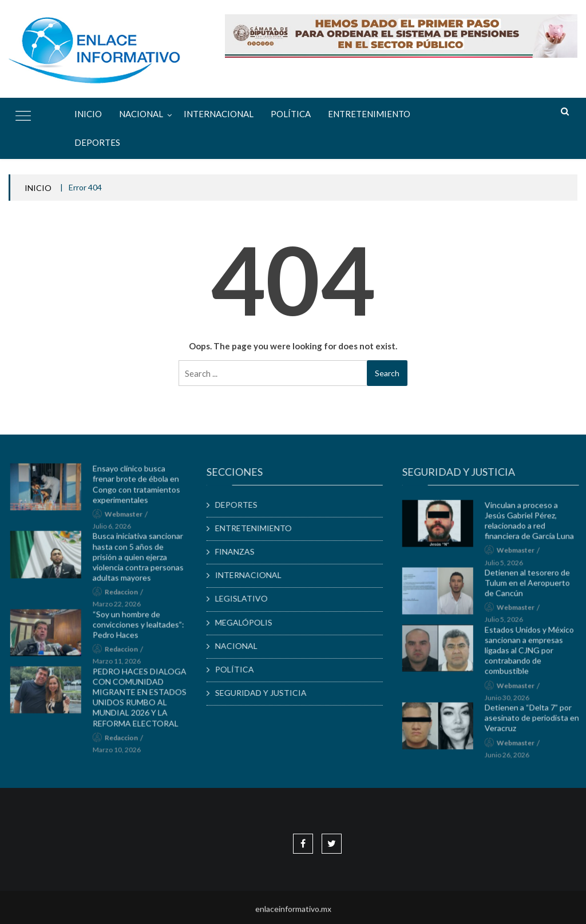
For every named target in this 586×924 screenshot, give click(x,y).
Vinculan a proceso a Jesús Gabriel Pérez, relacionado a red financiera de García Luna (534, 524)
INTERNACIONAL (219, 114)
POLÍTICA (291, 114)
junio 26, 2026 (512, 758)
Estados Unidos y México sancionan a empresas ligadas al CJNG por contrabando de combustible (534, 654)
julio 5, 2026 (509, 566)
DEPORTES (97, 142)
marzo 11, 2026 (121, 665)
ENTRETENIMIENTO (369, 114)
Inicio (88, 114)
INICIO (38, 188)
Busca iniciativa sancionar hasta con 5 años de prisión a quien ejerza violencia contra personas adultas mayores (143, 561)
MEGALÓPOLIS (249, 622)
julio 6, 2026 (116, 530)
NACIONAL (141, 114)
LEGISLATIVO (247, 598)
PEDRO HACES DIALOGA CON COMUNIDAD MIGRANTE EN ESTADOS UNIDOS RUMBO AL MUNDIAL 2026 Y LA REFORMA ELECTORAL (144, 701)
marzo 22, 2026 (121, 608)
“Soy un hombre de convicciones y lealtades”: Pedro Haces (143, 628)
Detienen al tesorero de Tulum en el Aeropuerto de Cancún (532, 586)
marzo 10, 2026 (121, 754)
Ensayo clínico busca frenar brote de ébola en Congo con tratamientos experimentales (141, 488)
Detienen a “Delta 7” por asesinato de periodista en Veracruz (537, 722)
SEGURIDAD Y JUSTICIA (266, 693)
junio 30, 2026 (512, 701)
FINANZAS (240, 551)
